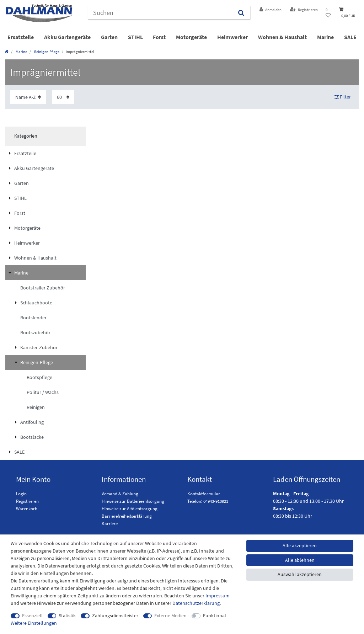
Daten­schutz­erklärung (196, 603)
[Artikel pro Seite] (63, 97)
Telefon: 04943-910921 (208, 501)
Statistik (67, 616)
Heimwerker (232, 37)
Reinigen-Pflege (46, 52)
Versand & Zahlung (120, 494)
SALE (350, 37)
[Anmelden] (271, 10)
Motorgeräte (191, 37)
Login (21, 494)
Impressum (218, 596)
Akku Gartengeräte (67, 37)
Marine (325, 37)
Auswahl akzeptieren (300, 574)
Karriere (110, 524)
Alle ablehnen (300, 560)
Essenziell (32, 616)
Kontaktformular (204, 494)
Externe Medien (170, 616)
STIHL (135, 37)
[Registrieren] (304, 10)
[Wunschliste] (328, 13)
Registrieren (27, 501)
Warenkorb (27, 509)
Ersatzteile (21, 37)
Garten (109, 37)
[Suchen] (241, 13)
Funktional (215, 616)
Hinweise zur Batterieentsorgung (133, 501)
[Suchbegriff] (160, 13)
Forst (159, 37)
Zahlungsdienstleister (115, 616)
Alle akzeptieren (300, 545)
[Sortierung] (28, 97)
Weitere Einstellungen (34, 623)
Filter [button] (343, 97)
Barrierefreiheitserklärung (127, 516)
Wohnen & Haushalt (282, 37)
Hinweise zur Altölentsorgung (130, 509)
